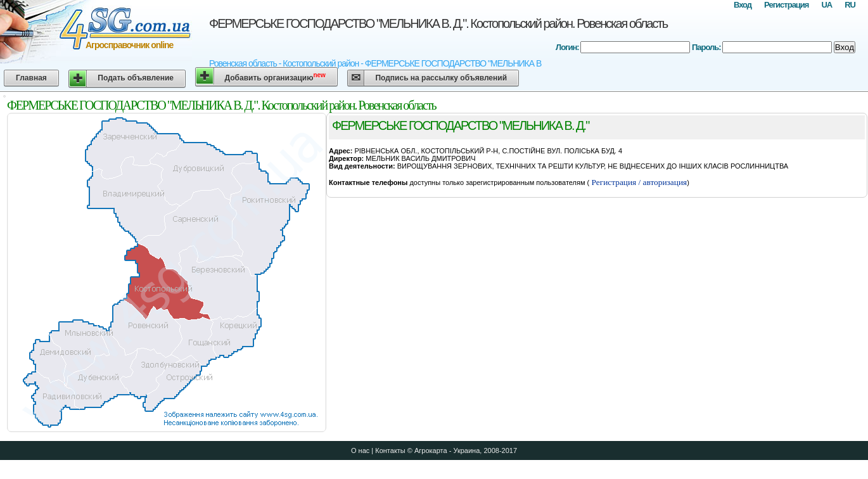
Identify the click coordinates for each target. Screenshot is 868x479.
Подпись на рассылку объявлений (441, 78)
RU (850, 5)
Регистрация (786, 5)
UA (827, 5)
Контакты (390, 450)
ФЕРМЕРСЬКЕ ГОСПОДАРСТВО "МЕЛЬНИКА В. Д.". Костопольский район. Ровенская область (438, 23)
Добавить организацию (275, 77)
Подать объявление (136, 78)
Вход (743, 5)
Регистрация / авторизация (638, 182)
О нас (360, 450)
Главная (31, 78)
